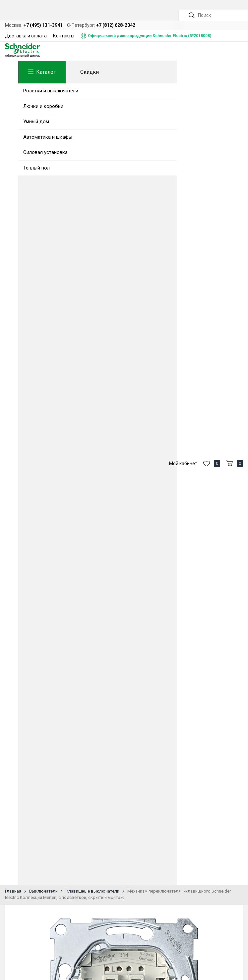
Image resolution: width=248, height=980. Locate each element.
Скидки (90, 72)
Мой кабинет (183, 464)
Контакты (64, 36)
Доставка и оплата (26, 36)
